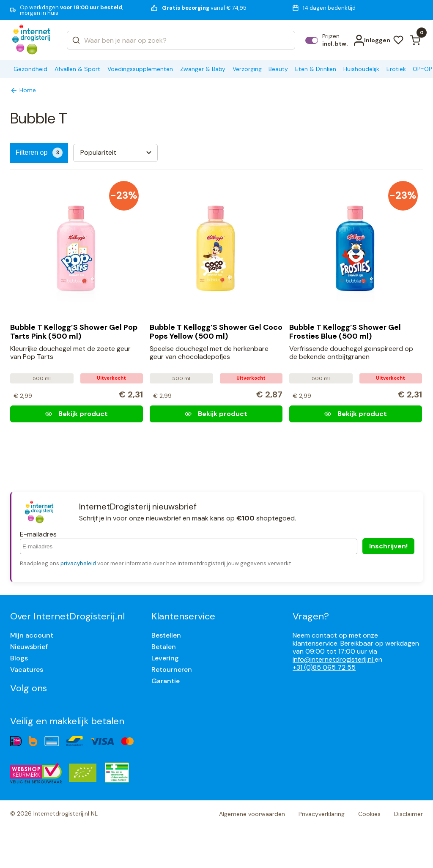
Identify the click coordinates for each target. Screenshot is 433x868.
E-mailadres (38, 534)
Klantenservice (183, 616)
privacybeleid (78, 563)
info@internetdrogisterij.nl (334, 659)
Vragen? (311, 616)
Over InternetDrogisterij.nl (67, 616)
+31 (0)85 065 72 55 (324, 667)
